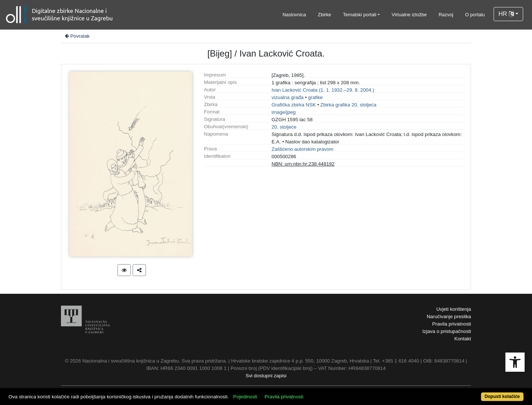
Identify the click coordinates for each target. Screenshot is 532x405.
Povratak (77, 36)
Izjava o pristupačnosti (447, 331)
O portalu (475, 15)
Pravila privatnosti (452, 324)
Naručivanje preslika (449, 316)
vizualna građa (288, 97)
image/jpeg (284, 112)
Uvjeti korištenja (454, 309)
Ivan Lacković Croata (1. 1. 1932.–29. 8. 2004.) (323, 90)
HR (506, 14)
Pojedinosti (245, 397)
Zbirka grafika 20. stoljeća (348, 105)
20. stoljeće (284, 127)
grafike (316, 97)
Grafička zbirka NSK (294, 105)
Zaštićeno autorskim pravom (302, 149)
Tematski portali (359, 15)
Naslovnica (294, 15)
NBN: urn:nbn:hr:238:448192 (303, 164)
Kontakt (463, 339)
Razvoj (446, 15)
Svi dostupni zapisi (266, 376)
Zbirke (324, 15)
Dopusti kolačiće (502, 397)
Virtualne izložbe (409, 15)
